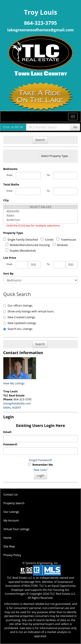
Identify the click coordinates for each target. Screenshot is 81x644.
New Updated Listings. (20, 323)
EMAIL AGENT (12, 407)
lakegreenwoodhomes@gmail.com (41, 30)
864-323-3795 (40, 23)
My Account (11, 520)
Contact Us (11, 494)
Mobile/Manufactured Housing (28, 245)
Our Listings (11, 512)
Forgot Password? (40, 460)
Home (7, 538)
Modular (60, 245)
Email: (8, 432)
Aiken (40, 216)
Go (75, 127)
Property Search (14, 503)
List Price (10, 258)
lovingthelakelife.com (17, 403)
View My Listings (14, 383)
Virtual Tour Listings (16, 529)
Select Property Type (54, 157)
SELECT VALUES (40, 207)
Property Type (13, 233)
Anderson (40, 220)
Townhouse (66, 240)
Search (40, 140)
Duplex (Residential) (21, 251)
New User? (40, 470)
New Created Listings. (20, 317)
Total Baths (11, 184)
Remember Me (40, 465)
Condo (47, 240)
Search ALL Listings (18, 329)
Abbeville (40, 211)
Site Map (9, 546)
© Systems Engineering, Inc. (40, 563)
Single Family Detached (21, 240)
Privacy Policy (12, 555)
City (6, 200)
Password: (10, 444)
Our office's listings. (18, 305)
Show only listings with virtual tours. (29, 311)
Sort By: (9, 273)
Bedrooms (10, 169)
